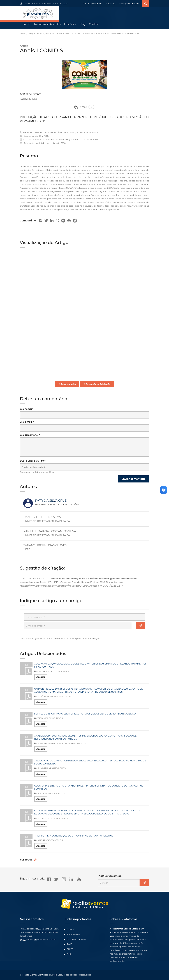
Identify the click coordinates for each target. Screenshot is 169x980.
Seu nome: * (27, 410)
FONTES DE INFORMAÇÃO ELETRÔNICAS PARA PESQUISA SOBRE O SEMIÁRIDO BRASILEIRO (85, 714)
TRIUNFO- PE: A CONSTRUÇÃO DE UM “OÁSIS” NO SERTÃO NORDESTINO (74, 836)
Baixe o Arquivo (67, 385)
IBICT (69, 944)
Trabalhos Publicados (47, 25)
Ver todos (27, 860)
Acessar (41, 678)
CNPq (70, 954)
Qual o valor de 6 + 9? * (33, 461)
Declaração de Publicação (97, 385)
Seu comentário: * (30, 435)
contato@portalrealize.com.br (41, 940)
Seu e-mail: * (27, 423)
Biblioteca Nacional (76, 939)
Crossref (71, 929)
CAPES (70, 949)
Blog (83, 25)
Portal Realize (73, 934)
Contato (94, 25)
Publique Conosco (129, 3)
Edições (69, 25)
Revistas (110, 3)
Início (27, 25)
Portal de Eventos (92, 3)
